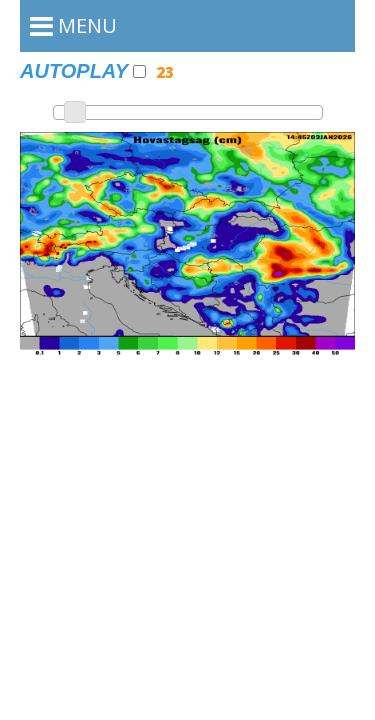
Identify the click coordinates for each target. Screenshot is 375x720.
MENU (73, 25)
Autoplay (83, 71)
